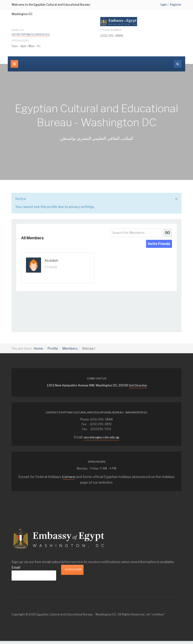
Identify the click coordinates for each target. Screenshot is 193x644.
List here (69, 477)
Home (38, 348)
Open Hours (20, 41)
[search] (178, 64)
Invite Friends (159, 244)
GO (167, 233)
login (164, 5)
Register (176, 5)
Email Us (30, 32)
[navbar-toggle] (14, 64)
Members (70, 348)
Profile (53, 348)
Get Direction (138, 385)
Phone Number (111, 30)
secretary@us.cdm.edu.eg (31, 34)
